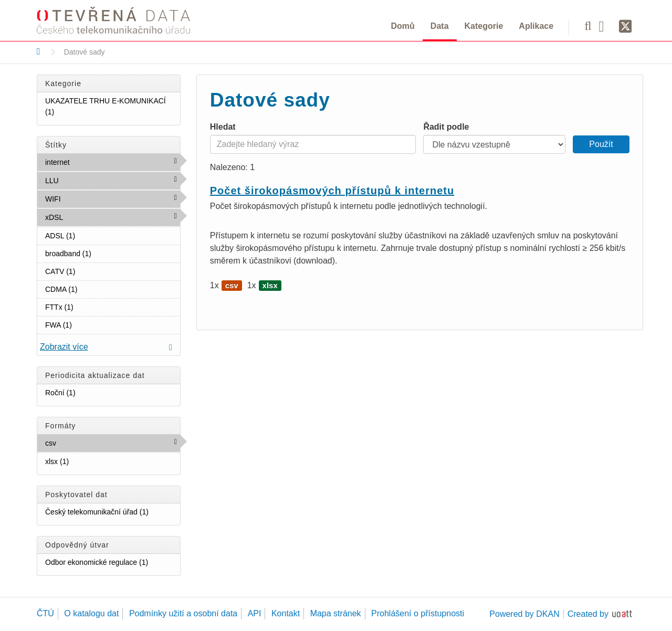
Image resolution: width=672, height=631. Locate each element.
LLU (81, 180)
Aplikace (536, 26)
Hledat (223, 127)
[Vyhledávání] (588, 26)
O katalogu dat (91, 613)
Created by (588, 614)
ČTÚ (45, 613)
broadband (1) (104, 253)
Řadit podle (446, 127)
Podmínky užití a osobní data (183, 613)
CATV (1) (88, 271)
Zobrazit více (64, 347)
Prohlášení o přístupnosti (418, 613)
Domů (403, 26)
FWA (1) (85, 324)
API (255, 613)
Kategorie (484, 26)
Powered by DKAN (524, 614)
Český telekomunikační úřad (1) (113, 514)
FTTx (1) (86, 307)
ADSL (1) (88, 235)
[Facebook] (605, 26)
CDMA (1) (90, 289)
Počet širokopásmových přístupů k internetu (332, 191)
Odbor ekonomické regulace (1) (113, 564)
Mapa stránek (336, 613)
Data (440, 26)
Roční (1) (88, 392)
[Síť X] (626, 27)
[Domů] (39, 51)
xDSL (86, 217)
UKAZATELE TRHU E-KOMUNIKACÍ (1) (113, 109)
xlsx (270, 285)
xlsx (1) (81, 461)
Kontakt (286, 613)
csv (79, 443)
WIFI (83, 198)
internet (92, 162)
